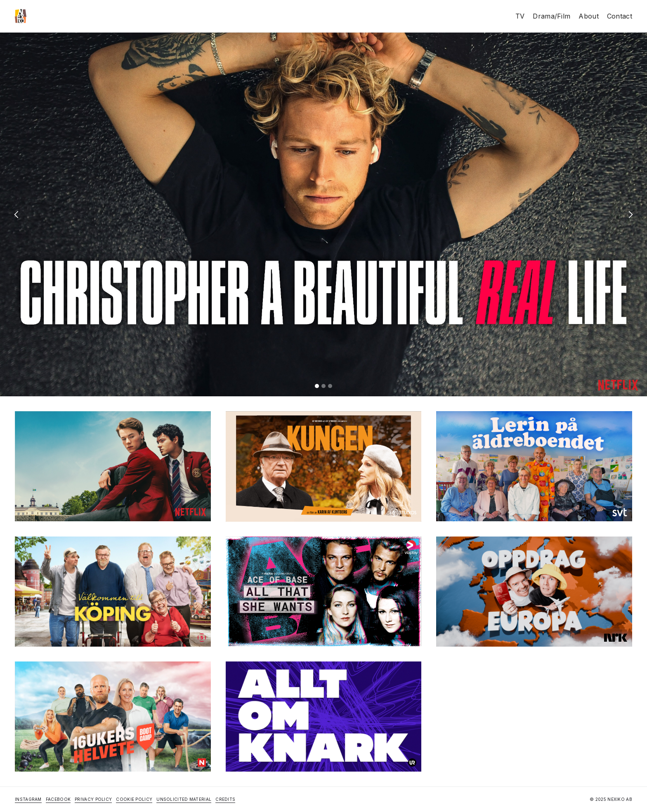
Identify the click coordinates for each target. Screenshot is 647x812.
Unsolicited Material (184, 799)
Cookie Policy (134, 799)
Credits (225, 799)
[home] (21, 16)
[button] (17, 214)
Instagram (28, 799)
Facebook (58, 799)
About (589, 16)
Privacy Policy (93, 799)
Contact (620, 16)
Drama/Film (551, 16)
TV (520, 16)
